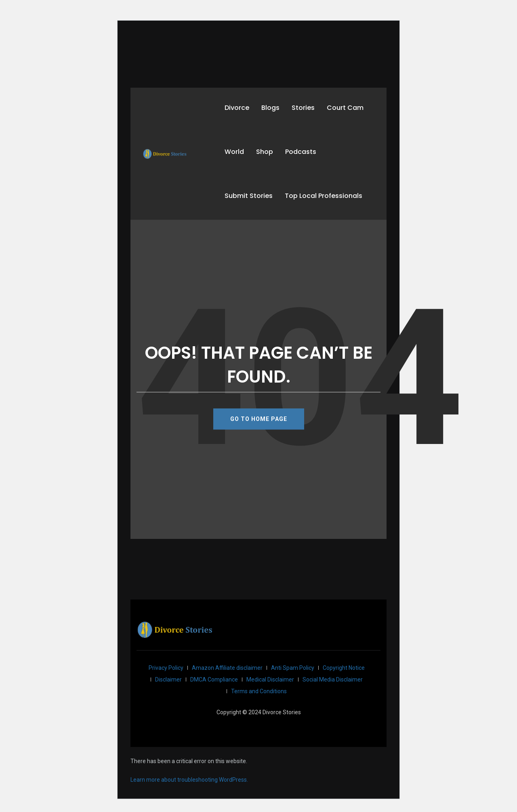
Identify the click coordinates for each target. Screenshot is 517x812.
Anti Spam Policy (293, 668)
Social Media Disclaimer (333, 679)
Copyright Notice (344, 668)
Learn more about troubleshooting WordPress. (189, 780)
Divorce (237, 108)
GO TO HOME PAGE (259, 419)
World (234, 152)
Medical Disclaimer (270, 679)
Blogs (270, 108)
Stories (303, 108)
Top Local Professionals (324, 196)
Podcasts (301, 152)
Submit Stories (249, 196)
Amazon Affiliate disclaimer (227, 668)
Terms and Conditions (259, 691)
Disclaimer (168, 679)
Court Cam (345, 108)
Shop (265, 152)
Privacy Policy (166, 668)
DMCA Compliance (214, 679)
